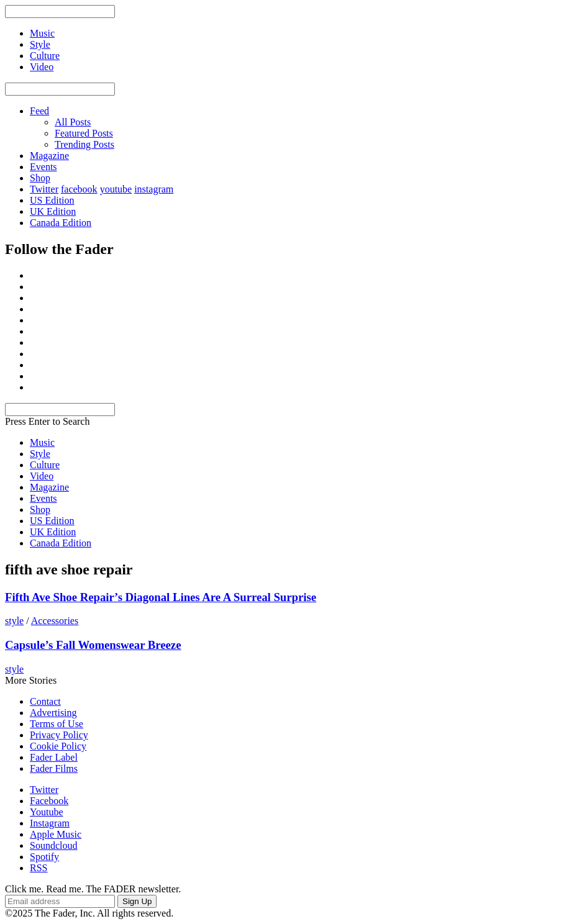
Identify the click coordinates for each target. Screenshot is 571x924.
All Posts (73, 122)
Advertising (53, 713)
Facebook (49, 801)
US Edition (52, 200)
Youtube (47, 812)
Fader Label (54, 757)
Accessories (55, 621)
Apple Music (56, 834)
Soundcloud (53, 845)
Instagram (50, 823)
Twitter (44, 189)
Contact (45, 701)
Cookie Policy (58, 746)
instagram (154, 189)
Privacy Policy (59, 735)
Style (40, 454)
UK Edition (53, 211)
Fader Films (54, 768)
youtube (116, 189)
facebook (79, 189)
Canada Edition (61, 223)
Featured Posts (84, 133)
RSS (39, 868)
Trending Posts (85, 144)
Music (42, 442)
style (14, 621)
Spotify (44, 857)
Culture (45, 465)
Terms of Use (57, 724)
